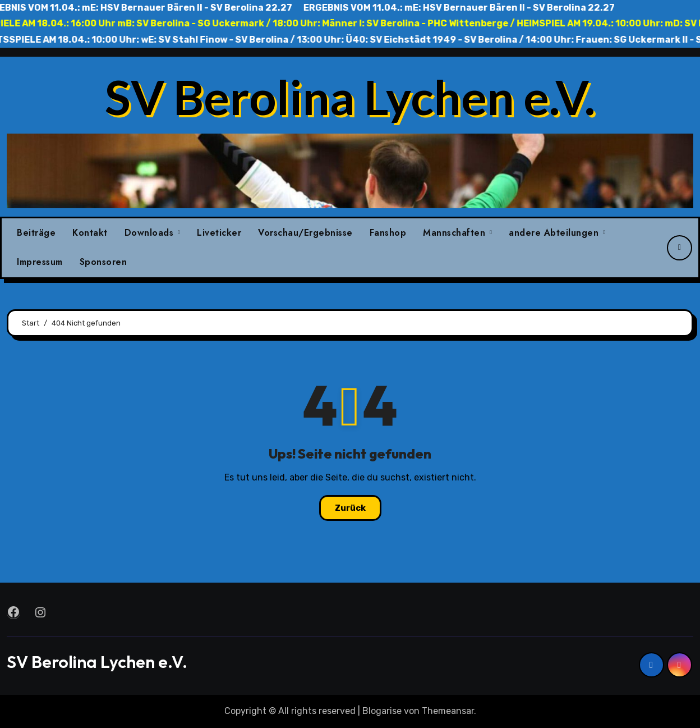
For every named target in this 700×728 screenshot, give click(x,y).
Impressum (40, 262)
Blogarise (382, 711)
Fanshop (388, 233)
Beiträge (36, 233)
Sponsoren (103, 262)
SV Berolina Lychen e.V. (350, 97)
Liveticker (219, 233)
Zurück (350, 508)
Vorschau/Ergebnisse (305, 233)
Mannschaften (456, 233)
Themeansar (448, 711)
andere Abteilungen (555, 233)
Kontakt (90, 233)
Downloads (151, 233)
